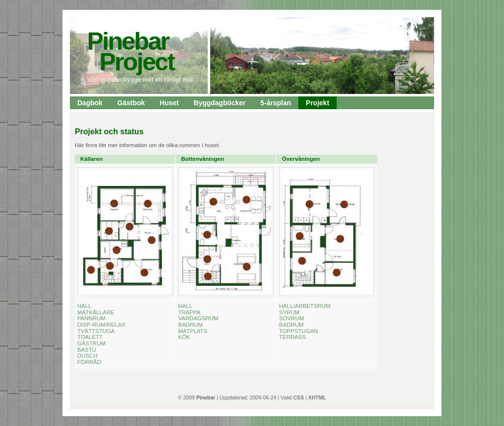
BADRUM (190, 325)
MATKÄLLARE (96, 312)
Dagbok (90, 103)
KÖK (184, 337)
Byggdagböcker (220, 103)
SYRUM (289, 312)
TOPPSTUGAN (299, 331)
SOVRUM (292, 318)
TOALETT (90, 337)
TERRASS (292, 337)
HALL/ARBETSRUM (305, 306)
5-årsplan (276, 103)
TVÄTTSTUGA (96, 331)
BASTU (87, 350)
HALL (84, 306)
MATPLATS (193, 331)
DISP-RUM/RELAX (101, 325)
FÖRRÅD (89, 362)
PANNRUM (91, 318)
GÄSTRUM (92, 343)
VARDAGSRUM (198, 318)
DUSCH (87, 356)
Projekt (317, 103)
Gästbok (131, 103)
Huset (169, 103)
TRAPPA (189, 312)
